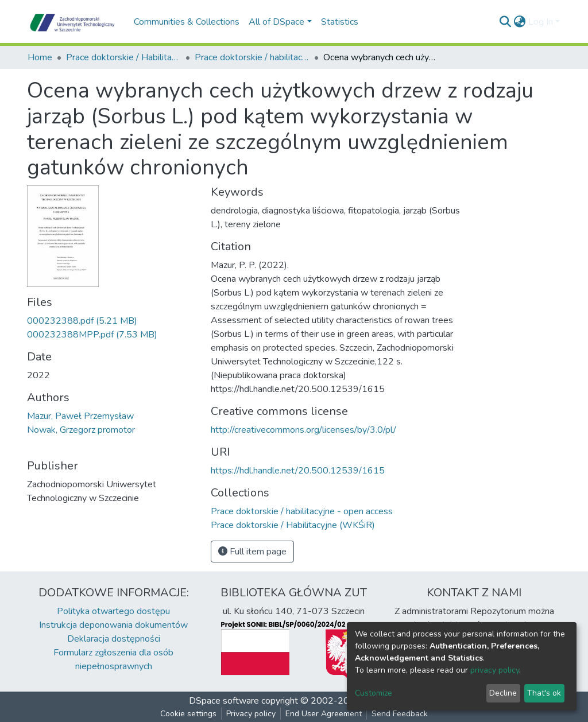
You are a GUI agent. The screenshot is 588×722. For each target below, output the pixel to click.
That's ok (544, 693)
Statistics (340, 22)
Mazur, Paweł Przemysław (80, 416)
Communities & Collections (187, 22)
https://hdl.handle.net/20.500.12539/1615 (298, 471)
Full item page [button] (252, 552)
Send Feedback (400, 714)
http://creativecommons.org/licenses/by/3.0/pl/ (303, 430)
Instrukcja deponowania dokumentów (113, 625)
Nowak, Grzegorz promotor (81, 430)
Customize (374, 693)
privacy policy (495, 670)
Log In (541, 22)
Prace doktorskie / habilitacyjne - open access (252, 57)
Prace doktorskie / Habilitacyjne (123, 57)
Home (40, 57)
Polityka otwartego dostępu (113, 611)
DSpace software (224, 701)
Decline (503, 693)
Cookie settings (188, 714)
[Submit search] (506, 22)
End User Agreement (324, 714)
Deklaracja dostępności (114, 639)
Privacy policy (251, 714)
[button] (520, 22)
